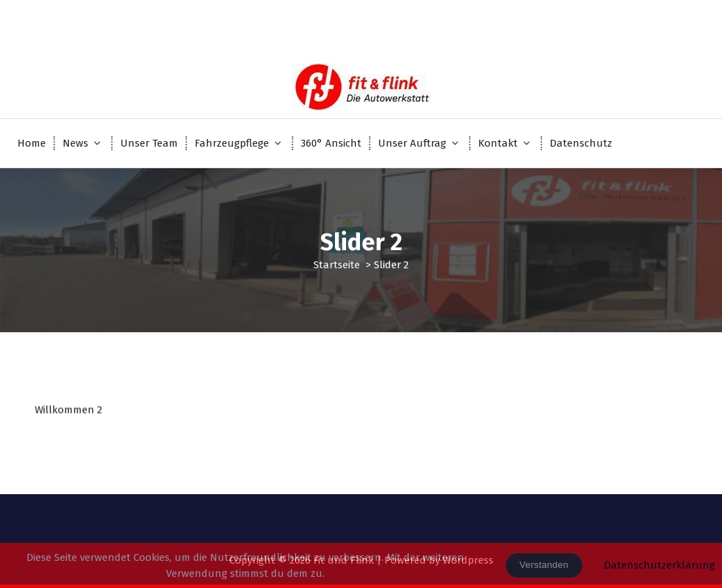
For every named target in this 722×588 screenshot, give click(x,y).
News (75, 143)
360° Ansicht (331, 143)
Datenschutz (581, 143)
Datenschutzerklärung (659, 565)
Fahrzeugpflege (232, 143)
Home (32, 143)
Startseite (337, 265)
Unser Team (149, 143)
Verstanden (544, 565)
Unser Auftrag (412, 143)
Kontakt (498, 143)
